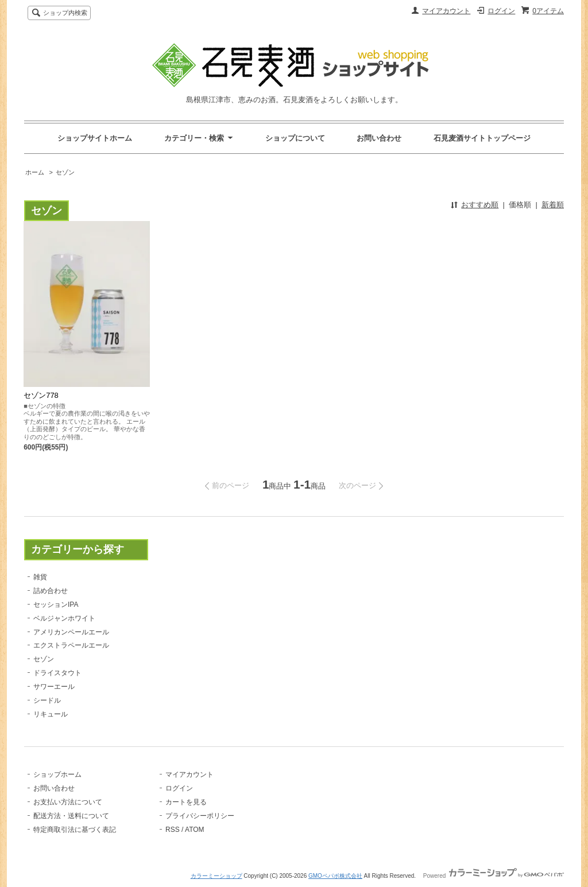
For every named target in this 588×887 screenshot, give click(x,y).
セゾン (65, 172)
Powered (494, 876)
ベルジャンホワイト (64, 618)
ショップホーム (57, 774)
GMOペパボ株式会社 (335, 876)
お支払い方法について (68, 802)
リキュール (51, 714)
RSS (173, 830)
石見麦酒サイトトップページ (482, 138)
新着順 (553, 205)
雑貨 (40, 577)
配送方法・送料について (71, 816)
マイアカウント (446, 11)
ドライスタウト (57, 673)
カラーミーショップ (216, 876)
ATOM (195, 830)
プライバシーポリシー (200, 816)
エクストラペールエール (71, 645)
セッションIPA (56, 605)
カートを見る (186, 802)
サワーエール (54, 687)
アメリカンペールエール (71, 632)
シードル (47, 700)
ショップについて (295, 138)
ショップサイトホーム (95, 138)
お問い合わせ (379, 138)
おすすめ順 (480, 205)
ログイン (501, 11)
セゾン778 (41, 395)
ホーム (35, 172)
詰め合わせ (51, 591)
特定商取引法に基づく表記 (75, 830)
